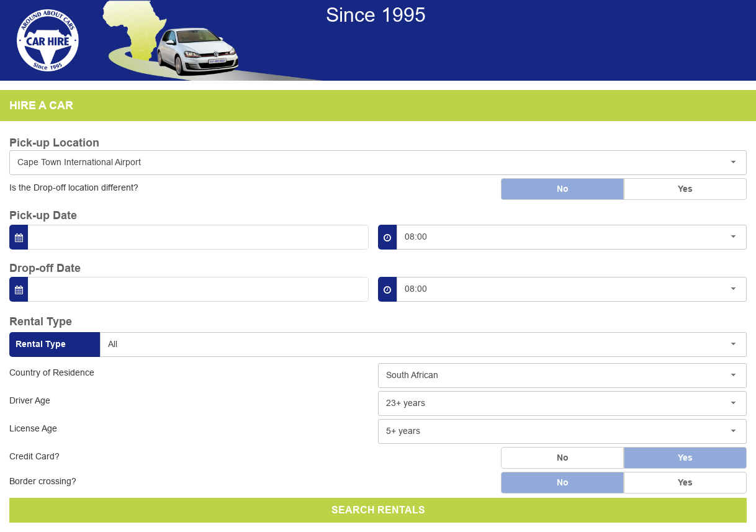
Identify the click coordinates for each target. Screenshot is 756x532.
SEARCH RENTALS (378, 510)
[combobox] (378, 163)
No (563, 189)
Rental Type (41, 344)
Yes (685, 189)
